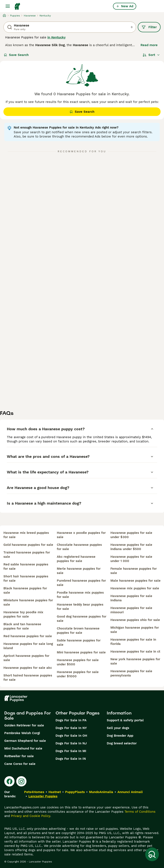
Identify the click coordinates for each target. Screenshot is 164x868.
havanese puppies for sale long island (28, 646)
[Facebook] (9, 781)
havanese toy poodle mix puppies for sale (23, 614)
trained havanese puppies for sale (27, 555)
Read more (149, 45)
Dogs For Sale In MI (71, 751)
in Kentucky (56, 37)
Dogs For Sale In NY (71, 728)
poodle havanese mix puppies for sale (80, 595)
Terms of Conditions (140, 812)
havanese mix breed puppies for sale (26, 535)
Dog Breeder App (120, 736)
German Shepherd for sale (25, 741)
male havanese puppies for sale (135, 581)
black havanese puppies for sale (25, 590)
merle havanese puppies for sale (79, 571)
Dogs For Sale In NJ (71, 743)
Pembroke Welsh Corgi (22, 733)
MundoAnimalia (101, 792)
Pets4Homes (34, 792)
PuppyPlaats (75, 792)
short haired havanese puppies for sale (28, 678)
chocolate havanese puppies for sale (79, 547)
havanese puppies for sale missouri (131, 610)
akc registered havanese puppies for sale (76, 559)
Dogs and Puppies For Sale (28, 716)
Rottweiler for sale (19, 756)
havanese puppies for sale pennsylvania (131, 673)
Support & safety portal (125, 720)
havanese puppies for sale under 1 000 (131, 559)
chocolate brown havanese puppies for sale (78, 631)
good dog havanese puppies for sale (82, 619)
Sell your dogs (118, 728)
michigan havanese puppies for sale (135, 630)
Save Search (16, 55)
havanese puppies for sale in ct (135, 651)
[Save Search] (152, 854)
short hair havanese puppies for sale (26, 578)
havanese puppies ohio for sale (135, 620)
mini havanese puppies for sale (81, 652)
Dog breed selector (122, 743)
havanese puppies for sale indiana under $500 (131, 547)
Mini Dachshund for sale (23, 748)
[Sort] (151, 55)
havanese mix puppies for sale (135, 588)
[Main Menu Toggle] (8, 6)
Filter (149, 27)
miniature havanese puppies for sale (28, 602)
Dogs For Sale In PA (71, 720)
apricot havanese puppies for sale (26, 658)
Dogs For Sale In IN (71, 759)
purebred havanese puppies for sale (81, 583)
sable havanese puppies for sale (79, 643)
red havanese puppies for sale (28, 636)
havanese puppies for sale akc (28, 668)
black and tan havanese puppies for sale (22, 626)
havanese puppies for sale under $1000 (78, 674)
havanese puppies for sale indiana (131, 598)
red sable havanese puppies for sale (26, 566)
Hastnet (55, 792)
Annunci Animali (130, 792)
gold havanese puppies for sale (28, 545)
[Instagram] (21, 781)
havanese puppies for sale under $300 (131, 535)
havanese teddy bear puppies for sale (80, 607)
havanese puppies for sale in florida (133, 642)
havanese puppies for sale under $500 (78, 662)
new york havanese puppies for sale (135, 661)
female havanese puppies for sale (134, 571)
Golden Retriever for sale (24, 725)
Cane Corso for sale (20, 764)
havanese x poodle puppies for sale (81, 535)
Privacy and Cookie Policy (31, 816)
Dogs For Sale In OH (71, 736)
